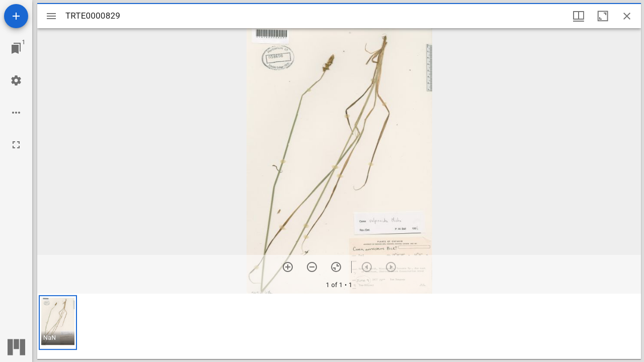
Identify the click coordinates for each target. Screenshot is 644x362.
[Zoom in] (288, 267)
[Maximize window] (603, 16)
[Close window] (627, 16)
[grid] (339, 326)
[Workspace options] (16, 113)
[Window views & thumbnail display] (579, 16)
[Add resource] (16, 16)
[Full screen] (16, 145)
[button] (58, 323)
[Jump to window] (16, 48)
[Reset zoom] (336, 267)
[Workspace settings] (16, 80)
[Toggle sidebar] (51, 16)
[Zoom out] (312, 267)
